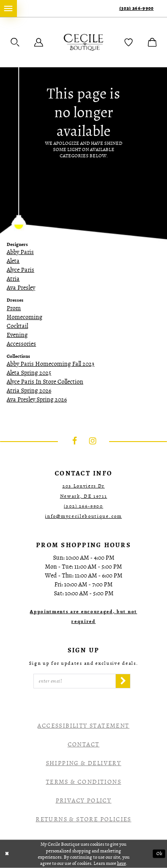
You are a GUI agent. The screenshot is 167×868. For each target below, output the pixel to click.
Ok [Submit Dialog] (159, 854)
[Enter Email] (75, 681)
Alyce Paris (20, 270)
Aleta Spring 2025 (29, 373)
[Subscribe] (123, 681)
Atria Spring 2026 (29, 391)
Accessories (21, 344)
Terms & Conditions (83, 782)
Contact (84, 744)
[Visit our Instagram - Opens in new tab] (93, 442)
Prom (14, 308)
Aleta (13, 261)
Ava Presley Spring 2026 (37, 399)
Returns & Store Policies (83, 819)
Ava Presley (21, 288)
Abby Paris (20, 252)
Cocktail (17, 326)
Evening (17, 335)
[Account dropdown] (39, 42)
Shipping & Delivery (84, 763)
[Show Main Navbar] (8, 8)
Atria (13, 279)
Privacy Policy (84, 800)
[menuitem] (8, 8)
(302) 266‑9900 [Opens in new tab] (83, 506)
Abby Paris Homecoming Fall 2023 (51, 364)
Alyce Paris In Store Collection (45, 382)
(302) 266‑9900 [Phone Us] (137, 8)
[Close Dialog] (7, 854)
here (122, 863)
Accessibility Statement (83, 726)
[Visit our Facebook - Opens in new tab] (75, 442)
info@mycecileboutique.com (83, 516)
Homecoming (24, 317)
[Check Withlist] (129, 42)
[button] (15, 42)
